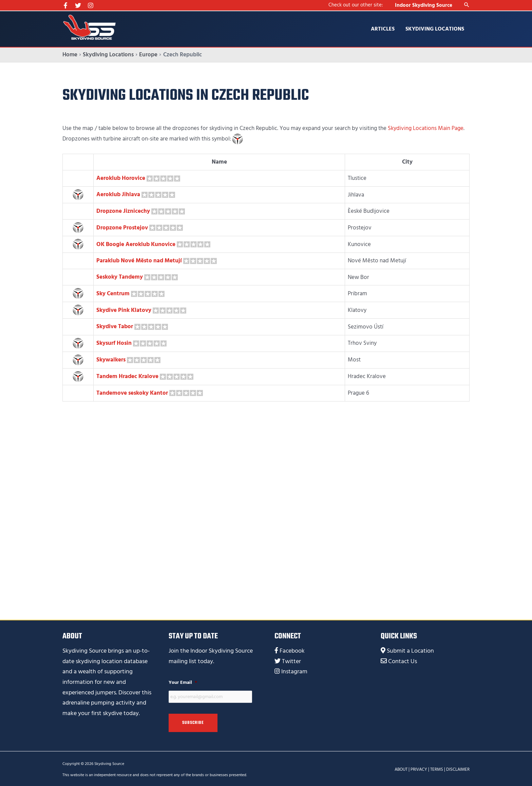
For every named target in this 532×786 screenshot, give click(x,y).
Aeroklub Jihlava (118, 194)
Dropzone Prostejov (122, 227)
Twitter (291, 660)
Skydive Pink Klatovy (124, 309)
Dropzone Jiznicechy (123, 211)
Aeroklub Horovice (121, 178)
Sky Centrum (113, 293)
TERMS (437, 768)
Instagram (294, 670)
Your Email (183, 681)
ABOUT (401, 768)
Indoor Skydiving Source (424, 5)
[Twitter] (78, 5)
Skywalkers (111, 359)
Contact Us (403, 660)
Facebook (292, 649)
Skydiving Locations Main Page (426, 128)
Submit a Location (410, 649)
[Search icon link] (467, 5)
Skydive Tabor (115, 326)
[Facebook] (65, 5)
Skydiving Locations (435, 29)
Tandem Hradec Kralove (127, 375)
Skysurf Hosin (114, 342)
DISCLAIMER (458, 768)
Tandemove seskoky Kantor (132, 392)
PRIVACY (419, 768)
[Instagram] (91, 5)
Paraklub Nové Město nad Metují (139, 260)
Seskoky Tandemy (120, 276)
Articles (383, 29)
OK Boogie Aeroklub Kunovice (136, 244)
